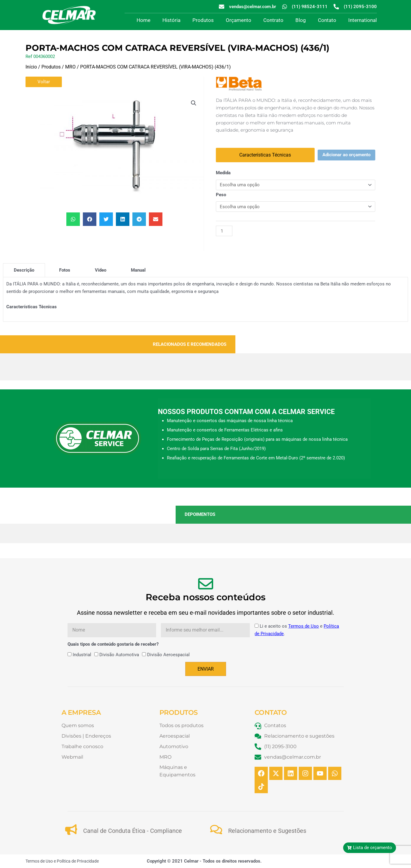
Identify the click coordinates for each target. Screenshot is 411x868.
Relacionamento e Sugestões (267, 831)
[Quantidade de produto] (224, 231)
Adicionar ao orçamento (346, 155)
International (363, 20)
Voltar (44, 82)
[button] (194, 103)
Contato (327, 20)
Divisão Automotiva (119, 655)
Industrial (82, 655)
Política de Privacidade (78, 861)
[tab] (24, 270)
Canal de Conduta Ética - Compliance (133, 831)
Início (31, 67)
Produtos (203, 20)
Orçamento (239, 20)
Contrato (273, 20)
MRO (70, 67)
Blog (301, 20)
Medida (223, 173)
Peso (221, 195)
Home (144, 20)
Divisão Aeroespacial (168, 655)
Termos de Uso (304, 626)
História (171, 20)
